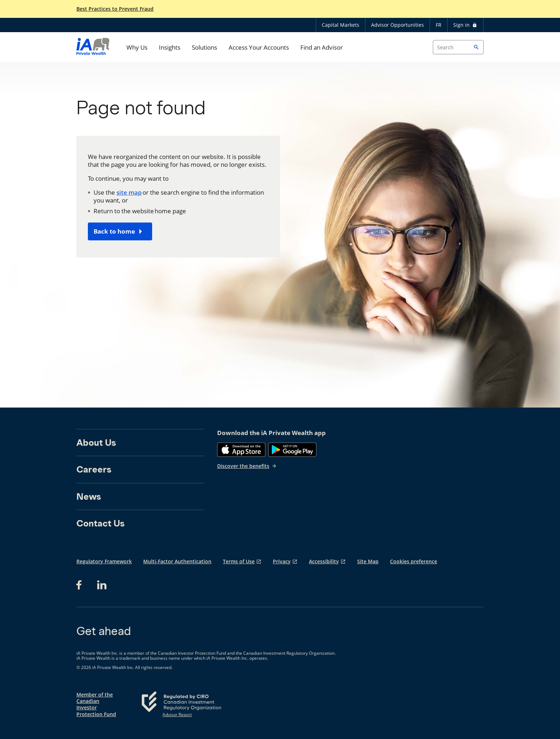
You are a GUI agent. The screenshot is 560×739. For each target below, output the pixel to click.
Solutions (204, 47)
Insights (170, 47)
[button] (476, 47)
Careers (94, 469)
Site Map (368, 561)
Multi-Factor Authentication (177, 561)
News (89, 496)
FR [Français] (439, 25)
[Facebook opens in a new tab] (81, 585)
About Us (96, 443)
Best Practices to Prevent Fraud (115, 9)
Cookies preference (414, 561)
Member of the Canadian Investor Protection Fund (96, 705)
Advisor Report (177, 715)
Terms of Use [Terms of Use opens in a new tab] (239, 561)
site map (129, 192)
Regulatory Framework (104, 561)
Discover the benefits (247, 466)
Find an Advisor (322, 47)
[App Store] (241, 450)
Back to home (114, 231)
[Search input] (458, 47)
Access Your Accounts (259, 47)
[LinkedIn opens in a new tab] (102, 585)
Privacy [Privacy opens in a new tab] (282, 561)
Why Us (137, 47)
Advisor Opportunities (397, 25)
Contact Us (101, 523)
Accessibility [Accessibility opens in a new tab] (324, 561)
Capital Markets (341, 25)
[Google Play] (292, 450)
